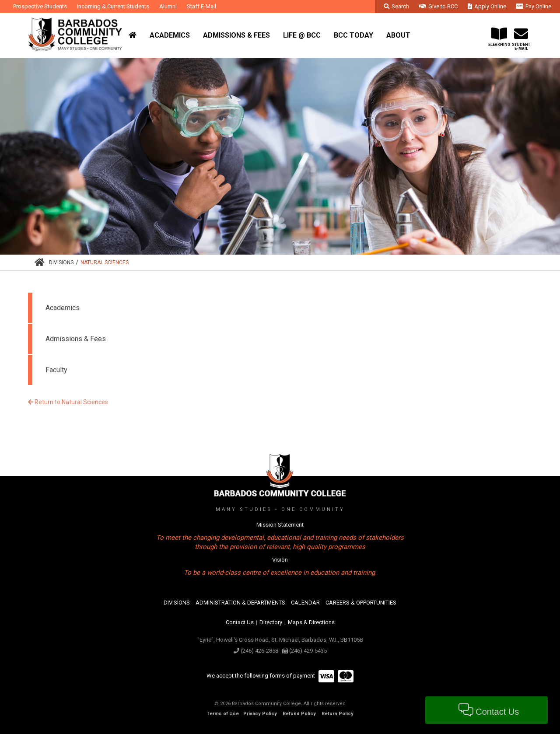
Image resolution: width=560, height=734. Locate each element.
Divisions (61, 262)
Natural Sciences (105, 262)
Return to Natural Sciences (68, 402)
